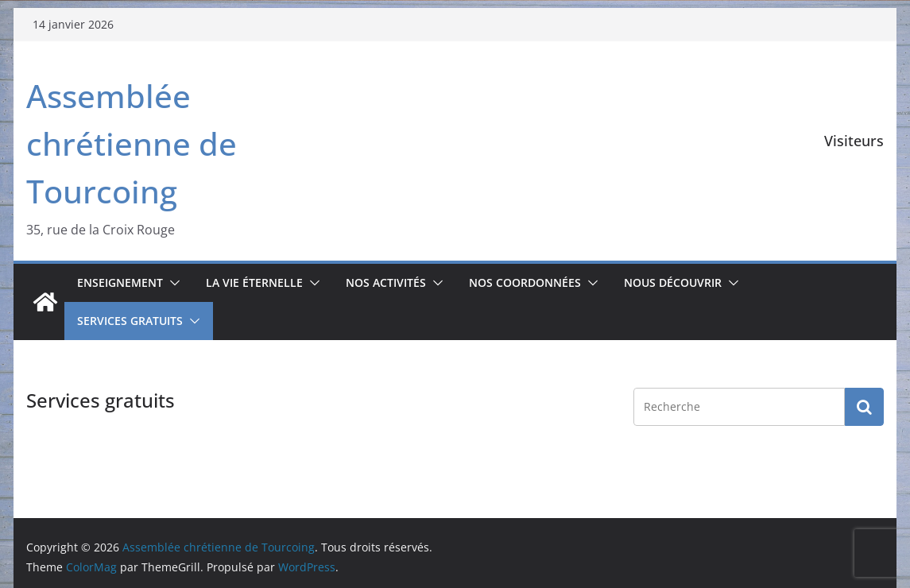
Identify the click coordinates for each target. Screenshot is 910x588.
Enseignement (120, 282)
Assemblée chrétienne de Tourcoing (132, 143)
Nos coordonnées (525, 282)
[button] (172, 283)
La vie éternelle (254, 282)
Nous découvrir (673, 282)
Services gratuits (130, 321)
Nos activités (386, 282)
